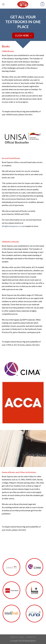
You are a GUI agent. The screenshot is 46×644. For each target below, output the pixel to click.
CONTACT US (31, 637)
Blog (22, 637)
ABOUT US (14, 637)
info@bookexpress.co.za (12, 226)
